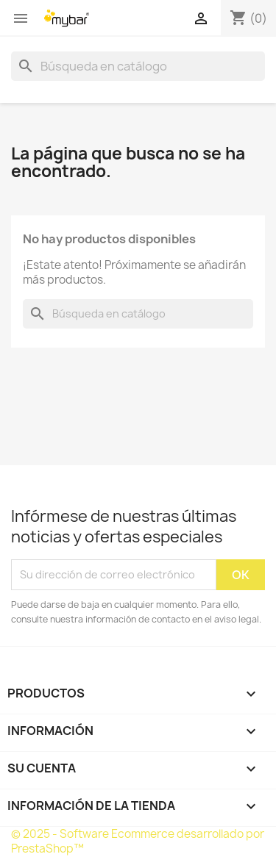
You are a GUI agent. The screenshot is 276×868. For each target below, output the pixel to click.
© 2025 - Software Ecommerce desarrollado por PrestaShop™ (138, 841)
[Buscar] (138, 66)
